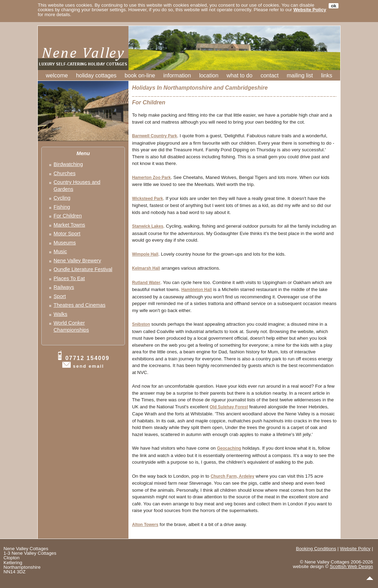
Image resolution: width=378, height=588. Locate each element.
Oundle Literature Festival (83, 269)
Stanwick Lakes (148, 226)
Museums (65, 243)
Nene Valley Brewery (77, 261)
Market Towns (69, 225)
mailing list (300, 75)
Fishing (62, 207)
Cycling (62, 198)
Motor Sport (67, 234)
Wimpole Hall (145, 254)
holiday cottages (96, 75)
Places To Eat (69, 278)
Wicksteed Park (148, 199)
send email (88, 366)
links (327, 75)
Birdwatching (68, 164)
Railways (64, 287)
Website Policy (310, 10)
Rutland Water (146, 283)
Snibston (141, 324)
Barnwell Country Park (155, 136)
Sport (60, 296)
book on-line (140, 75)
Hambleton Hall (197, 290)
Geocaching (229, 448)
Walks (60, 314)
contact (269, 75)
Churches (65, 173)
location (209, 75)
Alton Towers (145, 525)
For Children (68, 216)
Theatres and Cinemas (79, 305)
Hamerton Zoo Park (151, 178)
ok (334, 6)
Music (60, 251)
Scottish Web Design (351, 566)
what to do (239, 75)
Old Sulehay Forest (229, 407)
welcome (57, 75)
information (177, 75)
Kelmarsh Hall (146, 268)
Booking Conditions (316, 549)
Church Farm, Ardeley (233, 476)
